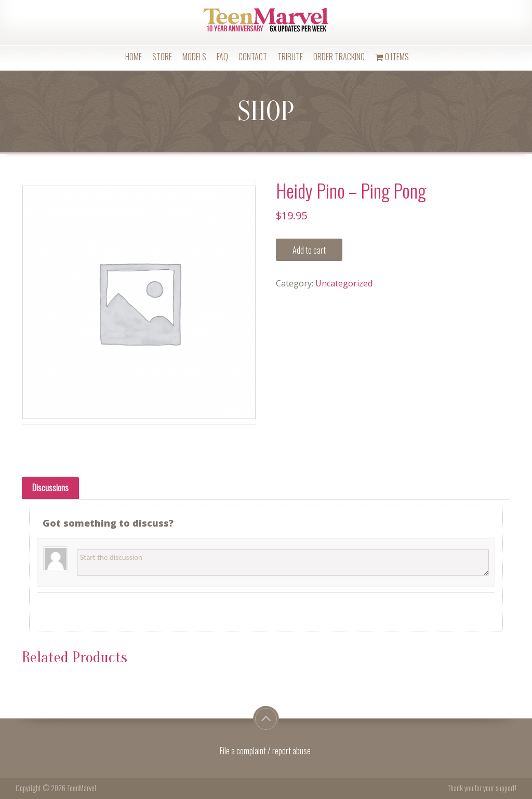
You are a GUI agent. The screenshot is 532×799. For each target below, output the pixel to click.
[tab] (50, 488)
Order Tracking (339, 57)
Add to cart (309, 250)
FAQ (222, 57)
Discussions (50, 488)
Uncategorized (344, 283)
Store (162, 57)
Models (194, 57)
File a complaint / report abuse (266, 751)
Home (134, 57)
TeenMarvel (82, 788)
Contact (253, 57)
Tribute (290, 57)
